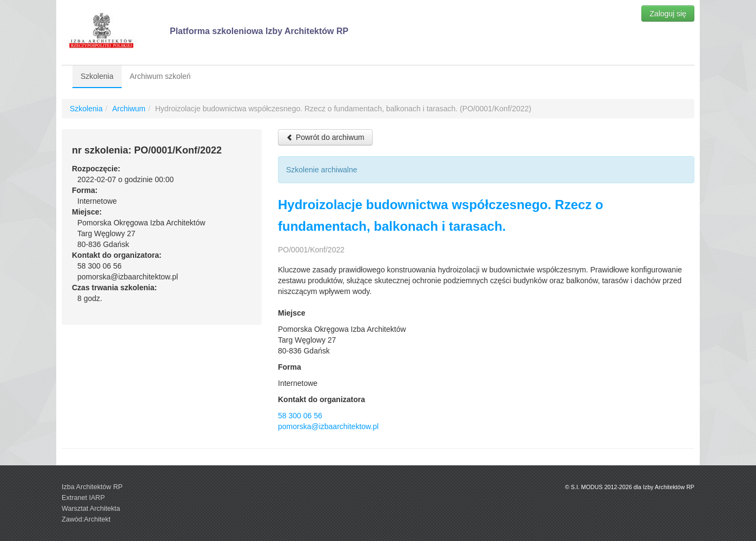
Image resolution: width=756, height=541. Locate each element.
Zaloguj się (668, 14)
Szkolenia (97, 76)
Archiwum (128, 109)
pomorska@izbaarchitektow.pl (328, 426)
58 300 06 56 (300, 416)
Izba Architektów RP (92, 487)
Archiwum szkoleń (160, 76)
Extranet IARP (83, 498)
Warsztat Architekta (91, 509)
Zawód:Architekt (86, 519)
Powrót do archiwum (325, 137)
